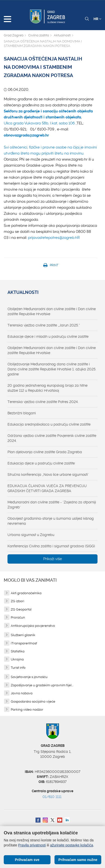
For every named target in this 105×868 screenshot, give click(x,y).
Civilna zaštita (39, 35)
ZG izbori (17, 601)
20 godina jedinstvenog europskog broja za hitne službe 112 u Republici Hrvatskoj (47, 388)
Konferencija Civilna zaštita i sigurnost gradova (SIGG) (51, 546)
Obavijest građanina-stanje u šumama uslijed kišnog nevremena (51, 521)
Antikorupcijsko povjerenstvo (33, 626)
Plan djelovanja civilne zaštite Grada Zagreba (45, 452)
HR (97, 19)
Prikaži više (53, 559)
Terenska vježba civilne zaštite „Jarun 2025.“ (44, 325)
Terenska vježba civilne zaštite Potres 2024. (43, 402)
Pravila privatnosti (32, 845)
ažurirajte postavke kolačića (71, 845)
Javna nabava (22, 693)
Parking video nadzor (27, 710)
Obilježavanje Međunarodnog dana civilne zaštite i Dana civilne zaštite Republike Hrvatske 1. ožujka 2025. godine (52, 369)
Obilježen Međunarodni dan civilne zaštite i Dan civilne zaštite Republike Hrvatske (52, 311)
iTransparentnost (24, 643)
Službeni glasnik (23, 635)
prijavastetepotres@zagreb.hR (54, 238)
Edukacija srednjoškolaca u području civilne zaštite (49, 424)
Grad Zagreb (14, 35)
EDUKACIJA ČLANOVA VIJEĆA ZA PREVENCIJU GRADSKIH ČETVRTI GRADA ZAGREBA (47, 488)
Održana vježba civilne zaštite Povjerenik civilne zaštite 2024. (52, 438)
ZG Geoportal (21, 609)
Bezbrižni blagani (22, 413)
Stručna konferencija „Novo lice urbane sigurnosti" (48, 475)
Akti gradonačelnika (26, 593)
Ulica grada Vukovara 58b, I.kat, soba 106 (39, 123)
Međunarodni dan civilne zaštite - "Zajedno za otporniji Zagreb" (52, 505)
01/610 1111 (52, 797)
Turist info (18, 668)
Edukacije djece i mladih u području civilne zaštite (48, 337)
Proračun (18, 617)
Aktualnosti (62, 35)
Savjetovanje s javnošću (29, 677)
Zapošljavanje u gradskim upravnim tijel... (42, 685)
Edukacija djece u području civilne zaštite (41, 463)
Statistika (18, 651)
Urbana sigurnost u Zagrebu (31, 535)
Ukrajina (17, 659)
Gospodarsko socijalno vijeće (33, 702)
